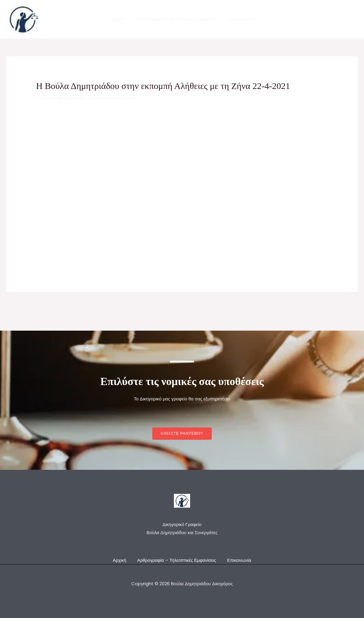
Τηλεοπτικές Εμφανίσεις (63, 98)
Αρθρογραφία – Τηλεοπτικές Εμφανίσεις (177, 19)
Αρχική (121, 19)
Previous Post (24, 306)
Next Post (344, 306)
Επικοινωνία (238, 19)
